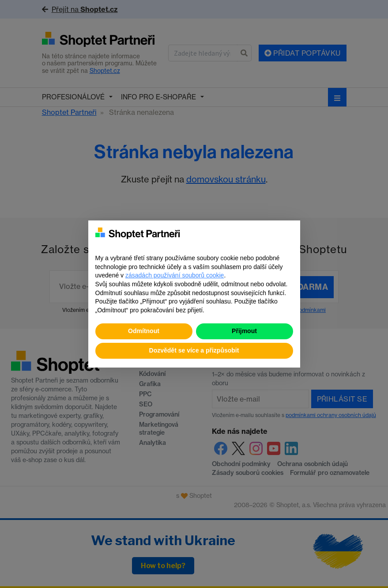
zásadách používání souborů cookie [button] (175, 275)
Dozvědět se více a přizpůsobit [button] (194, 350)
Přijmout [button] (244, 331)
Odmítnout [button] (144, 331)
